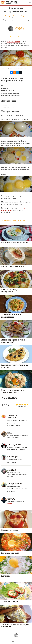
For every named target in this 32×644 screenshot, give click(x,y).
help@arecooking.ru (16, 642)
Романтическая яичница (14, 267)
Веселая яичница (10, 530)
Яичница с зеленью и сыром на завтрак (15, 626)
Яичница (6, 576)
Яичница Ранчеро (10, 553)
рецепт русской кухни (13, 42)
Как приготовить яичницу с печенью (15, 366)
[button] (30, 2)
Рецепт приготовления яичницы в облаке (13, 391)
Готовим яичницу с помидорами (11, 316)
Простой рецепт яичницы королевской (14, 341)
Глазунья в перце (10, 601)
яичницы (10, 503)
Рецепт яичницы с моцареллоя (11, 291)
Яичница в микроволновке (15, 243)
